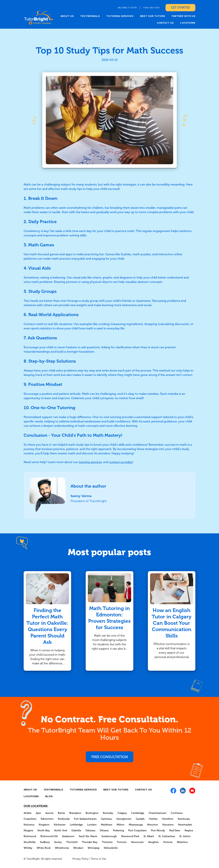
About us (67, 16)
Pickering (118, 830)
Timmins (107, 842)
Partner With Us (184, 16)
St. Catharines (167, 836)
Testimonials (90, 16)
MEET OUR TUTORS (153, 16)
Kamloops (184, 819)
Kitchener (60, 825)
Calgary (122, 813)
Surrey (58, 842)
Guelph (140, 819)
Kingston (44, 825)
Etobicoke (64, 819)
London (92, 825)
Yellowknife (111, 848)
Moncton (153, 825)
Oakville (76, 830)
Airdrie (28, 813)
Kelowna (29, 825)
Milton (121, 825)
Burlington (92, 813)
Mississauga (136, 825)
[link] (39, 18)
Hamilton (168, 819)
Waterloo (182, 842)
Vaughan (153, 842)
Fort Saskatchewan (85, 819)
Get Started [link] (180, 8)
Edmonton (47, 819)
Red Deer (175, 830)
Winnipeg (93, 848)
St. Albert (149, 836)
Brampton (75, 813)
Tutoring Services (120, 16)
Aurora (49, 813)
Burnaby (108, 813)
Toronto (122, 842)
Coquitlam (30, 819)
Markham (107, 825)
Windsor (78, 848)
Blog (49, 796)
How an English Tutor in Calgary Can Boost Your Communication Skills (172, 623)
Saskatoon (68, 836)
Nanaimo (168, 825)
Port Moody (158, 830)
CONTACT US (165, 23)
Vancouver (137, 842)
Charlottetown (158, 813)
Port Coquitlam (137, 830)
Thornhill (72, 842)
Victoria (168, 842)
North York (61, 830)
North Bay (44, 830)
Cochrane (177, 813)
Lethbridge (76, 825)
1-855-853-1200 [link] (151, 8)
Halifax (153, 819)
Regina (189, 830)
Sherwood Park (130, 836)
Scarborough (109, 836)
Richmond (30, 836)
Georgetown (124, 819)
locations (188, 23)
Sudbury (45, 842)
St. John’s (185, 836)
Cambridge (138, 813)
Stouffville (30, 842)
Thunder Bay (90, 842)
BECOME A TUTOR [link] (127, 8)
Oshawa (90, 830)
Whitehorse (62, 848)
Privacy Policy (80, 859)
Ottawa (104, 830)
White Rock (44, 848)
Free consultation (110, 757)
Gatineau (106, 819)
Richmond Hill (49, 836)
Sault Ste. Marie (88, 836)
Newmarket (185, 825)
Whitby (28, 848)
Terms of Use (98, 859)
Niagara (28, 830)
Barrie (61, 813)
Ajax (38, 813)
